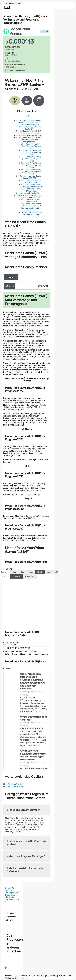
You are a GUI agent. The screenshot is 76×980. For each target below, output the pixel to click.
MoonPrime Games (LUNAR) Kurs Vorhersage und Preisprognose (30, 140)
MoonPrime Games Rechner (30, 135)
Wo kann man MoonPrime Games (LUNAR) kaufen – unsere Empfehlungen (29, 123)
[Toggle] (29, 116)
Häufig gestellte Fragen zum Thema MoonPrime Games (30, 196)
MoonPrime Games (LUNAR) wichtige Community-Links (30, 132)
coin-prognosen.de (13, 3)
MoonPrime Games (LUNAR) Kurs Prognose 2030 (32, 159)
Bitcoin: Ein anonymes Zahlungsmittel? (12, 890)
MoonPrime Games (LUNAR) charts (33, 181)
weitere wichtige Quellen (30, 193)
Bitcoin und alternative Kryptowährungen (12, 898)
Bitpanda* (39, 101)
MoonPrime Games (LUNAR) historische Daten (32, 186)
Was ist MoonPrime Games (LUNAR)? (30, 128)
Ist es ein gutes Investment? (33, 201)
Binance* (27, 101)
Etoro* (15, 101)
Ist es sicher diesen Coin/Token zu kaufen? (32, 205)
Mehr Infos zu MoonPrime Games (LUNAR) (30, 177)
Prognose (15, 449)
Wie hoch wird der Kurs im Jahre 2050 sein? (33, 213)
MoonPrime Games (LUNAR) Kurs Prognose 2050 (32, 172)
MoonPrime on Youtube (14, 787)
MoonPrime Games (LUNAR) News (33, 190)
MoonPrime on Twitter (13, 784)
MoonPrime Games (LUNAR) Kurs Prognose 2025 (32, 152)
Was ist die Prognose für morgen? (33, 209)
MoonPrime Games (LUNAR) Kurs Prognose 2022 (32, 146)
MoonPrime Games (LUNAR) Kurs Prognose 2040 (32, 165)
